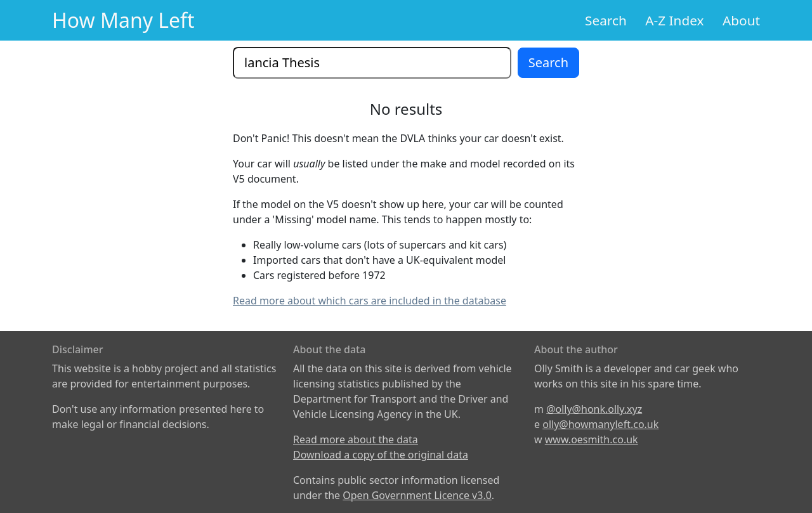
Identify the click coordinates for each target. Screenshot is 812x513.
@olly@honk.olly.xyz (594, 409)
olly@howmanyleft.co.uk (600, 424)
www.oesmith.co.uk (592, 439)
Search (606, 20)
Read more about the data (356, 439)
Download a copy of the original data (381, 455)
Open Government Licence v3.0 (417, 495)
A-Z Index (674, 20)
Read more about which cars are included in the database (370, 301)
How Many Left (123, 20)
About (741, 20)
